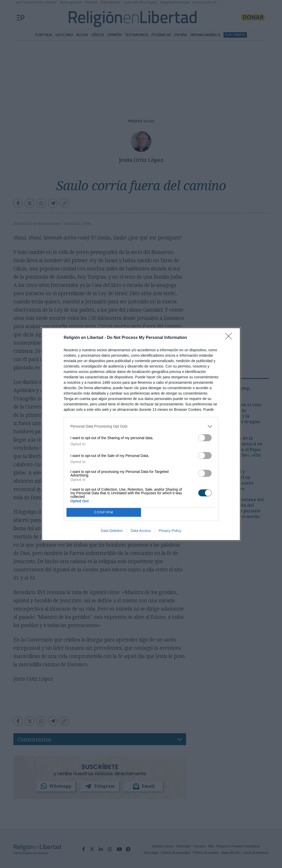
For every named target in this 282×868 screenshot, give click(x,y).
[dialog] (141, 434)
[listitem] (141, 426)
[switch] (205, 438)
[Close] (230, 338)
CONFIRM (104, 512)
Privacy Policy (170, 531)
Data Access (141, 531)
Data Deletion (112, 531)
